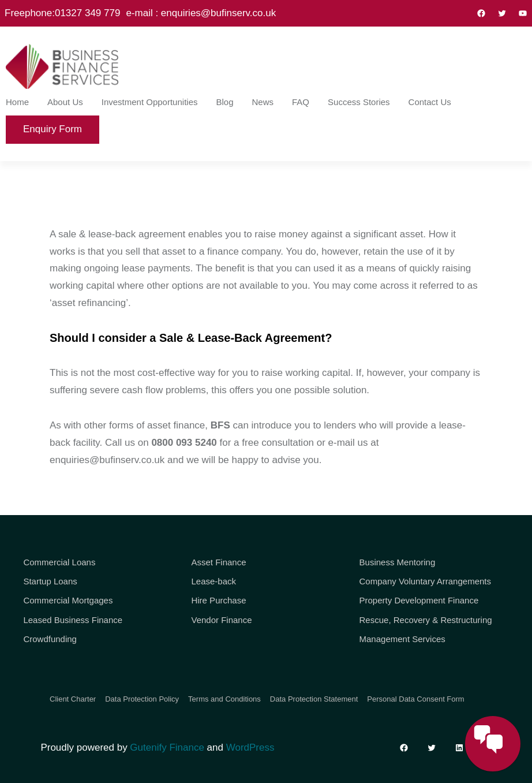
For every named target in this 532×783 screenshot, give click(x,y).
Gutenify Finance (167, 747)
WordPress (250, 747)
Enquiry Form (53, 129)
